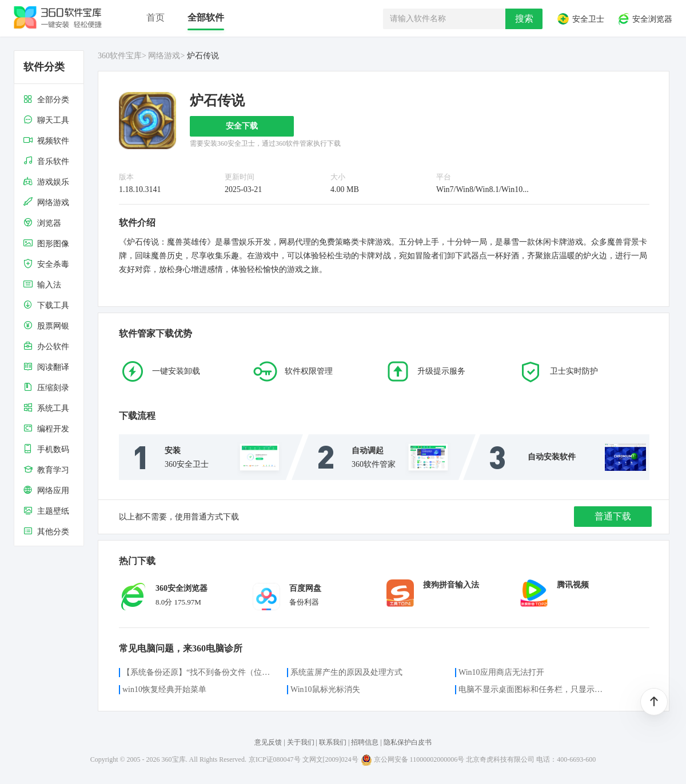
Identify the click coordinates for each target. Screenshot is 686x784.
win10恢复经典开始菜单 (164, 689)
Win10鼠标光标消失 (325, 689)
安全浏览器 (645, 19)
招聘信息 (365, 742)
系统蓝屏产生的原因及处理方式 (346, 672)
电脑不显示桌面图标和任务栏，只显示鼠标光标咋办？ (534, 689)
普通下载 (613, 516)
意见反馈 (268, 742)
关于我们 (301, 742)
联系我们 (333, 742)
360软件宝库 (120, 56)
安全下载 (242, 126)
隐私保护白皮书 (408, 742)
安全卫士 (580, 19)
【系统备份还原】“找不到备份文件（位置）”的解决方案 (198, 672)
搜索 (524, 19)
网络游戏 (164, 56)
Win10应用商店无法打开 (501, 672)
